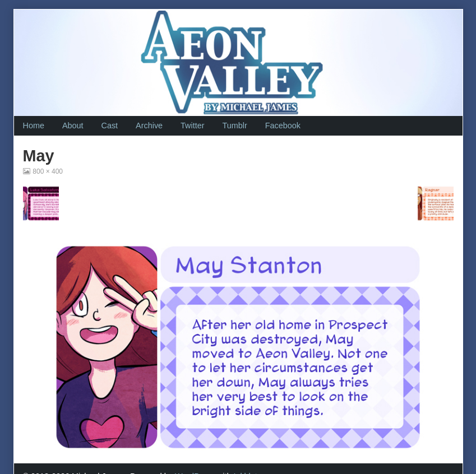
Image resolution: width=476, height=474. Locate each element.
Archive (149, 126)
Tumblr (234, 126)
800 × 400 (47, 171)
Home (34, 126)
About (73, 126)
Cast (110, 126)
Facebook (283, 126)
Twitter (192, 126)
